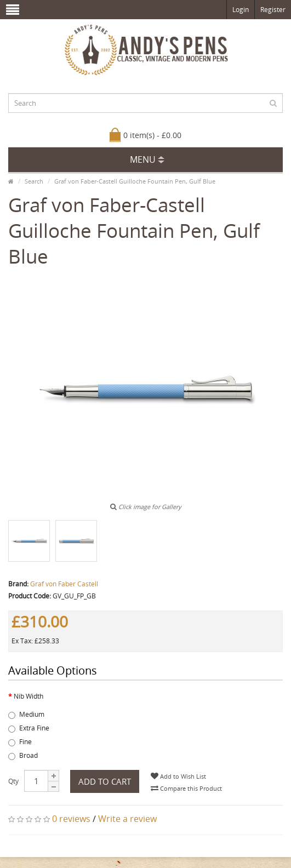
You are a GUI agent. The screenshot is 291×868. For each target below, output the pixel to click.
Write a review (127, 819)
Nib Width (28, 696)
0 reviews (71, 819)
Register (273, 10)
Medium (26, 714)
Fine (20, 742)
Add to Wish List (178, 776)
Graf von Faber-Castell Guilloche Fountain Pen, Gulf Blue (135, 181)
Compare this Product (186, 788)
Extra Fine (29, 728)
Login (241, 10)
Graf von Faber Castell (64, 584)
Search (34, 181)
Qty (13, 781)
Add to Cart (105, 781)
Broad (23, 755)
